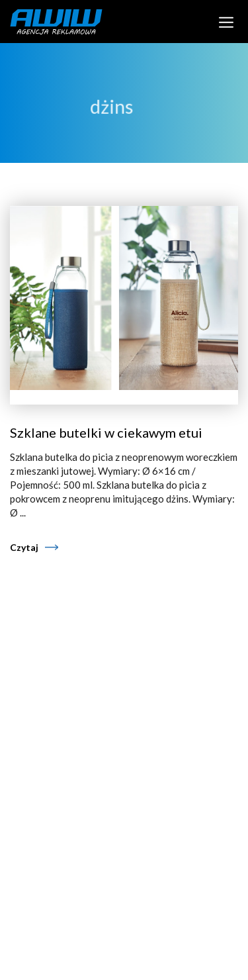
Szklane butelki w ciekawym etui (106, 432)
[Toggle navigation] (227, 21)
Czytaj (24, 547)
